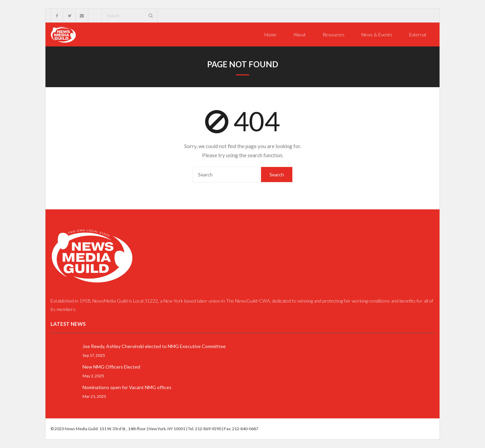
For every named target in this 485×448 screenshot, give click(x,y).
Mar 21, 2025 (94, 396)
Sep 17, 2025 (94, 355)
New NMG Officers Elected (111, 367)
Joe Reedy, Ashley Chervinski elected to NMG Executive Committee (154, 346)
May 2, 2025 (93, 376)
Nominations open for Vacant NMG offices (127, 387)
